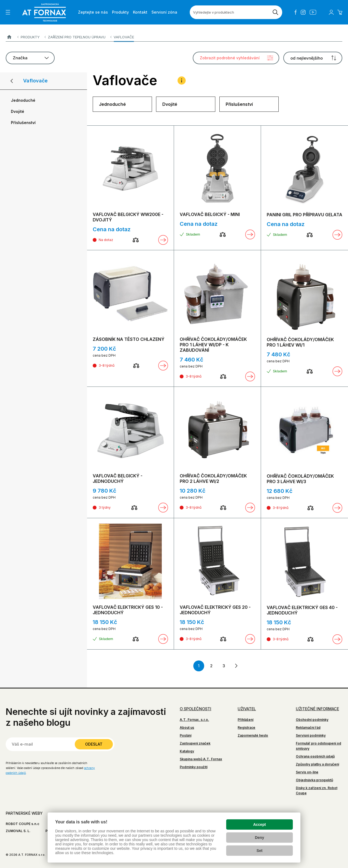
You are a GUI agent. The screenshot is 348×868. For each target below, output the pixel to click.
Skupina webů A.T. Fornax (201, 759)
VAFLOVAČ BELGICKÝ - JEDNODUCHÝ (118, 478)
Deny (259, 838)
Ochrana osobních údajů (315, 756)
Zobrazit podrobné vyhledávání (230, 58)
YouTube (313, 12)
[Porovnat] (136, 240)
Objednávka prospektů (314, 780)
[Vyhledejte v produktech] (229, 12)
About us (187, 728)
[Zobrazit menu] (8, 12)
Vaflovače (124, 37)
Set (260, 851)
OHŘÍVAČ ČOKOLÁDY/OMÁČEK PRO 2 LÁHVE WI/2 (213, 478)
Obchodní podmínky (312, 720)
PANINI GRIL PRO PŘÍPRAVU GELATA (304, 215)
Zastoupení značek (195, 743)
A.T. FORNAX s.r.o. (9, 37)
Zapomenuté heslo (253, 735)
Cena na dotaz (112, 229)
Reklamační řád (308, 728)
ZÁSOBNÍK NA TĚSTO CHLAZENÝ (129, 339)
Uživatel (247, 709)
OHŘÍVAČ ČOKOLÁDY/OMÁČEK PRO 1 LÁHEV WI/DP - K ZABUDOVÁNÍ (213, 345)
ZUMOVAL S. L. (18, 831)
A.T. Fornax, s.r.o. (194, 720)
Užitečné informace (317, 709)
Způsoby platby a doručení (317, 764)
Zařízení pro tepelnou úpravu (77, 37)
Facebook (296, 12)
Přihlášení (246, 720)
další (236, 666)
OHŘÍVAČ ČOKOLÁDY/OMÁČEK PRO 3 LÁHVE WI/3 (300, 479)
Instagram (303, 12)
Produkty (30, 37)
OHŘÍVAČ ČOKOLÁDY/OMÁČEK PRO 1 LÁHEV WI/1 (300, 342)
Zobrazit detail (163, 240)
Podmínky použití (194, 767)
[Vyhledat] (275, 12)
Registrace (246, 728)
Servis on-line (307, 772)
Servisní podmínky (311, 735)
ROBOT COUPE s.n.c (22, 824)
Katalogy (187, 751)
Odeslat (94, 744)
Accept (260, 824)
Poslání (186, 735)
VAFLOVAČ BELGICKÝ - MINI (210, 214)
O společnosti (195, 709)
